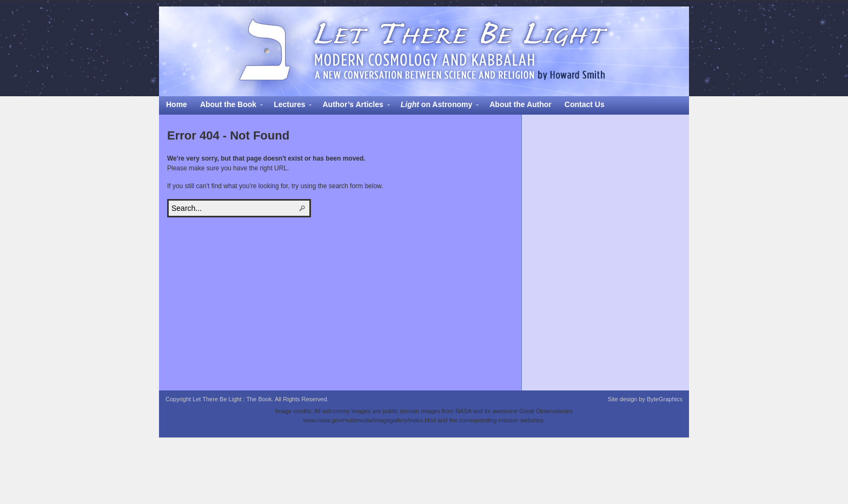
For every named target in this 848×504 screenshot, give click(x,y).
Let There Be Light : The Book (424, 51)
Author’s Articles (353, 106)
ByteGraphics (665, 399)
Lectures (289, 106)
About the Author (521, 104)
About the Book (228, 106)
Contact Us (585, 104)
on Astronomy (436, 106)
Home (177, 104)
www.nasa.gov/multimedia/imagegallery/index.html (369, 420)
